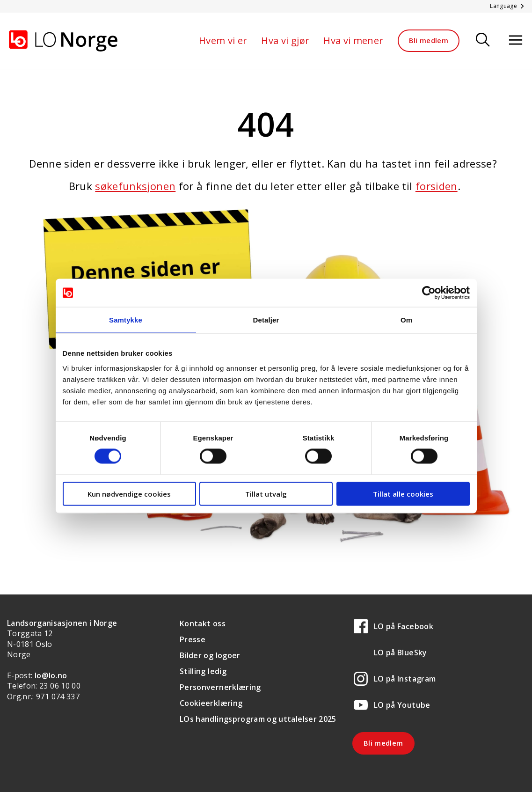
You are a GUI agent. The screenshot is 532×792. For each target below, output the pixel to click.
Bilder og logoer (210, 655)
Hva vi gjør (285, 40)
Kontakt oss (203, 623)
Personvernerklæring (220, 687)
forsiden (437, 186)
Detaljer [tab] (266, 320)
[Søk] (483, 40)
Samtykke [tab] (126, 320)
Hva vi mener (353, 40)
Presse (193, 639)
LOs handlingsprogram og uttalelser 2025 (258, 719)
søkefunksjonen (135, 186)
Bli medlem (429, 40)
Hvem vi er (223, 40)
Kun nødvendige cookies (129, 493)
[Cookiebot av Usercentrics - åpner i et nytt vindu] (429, 293)
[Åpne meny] (516, 40)
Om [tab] (406, 320)
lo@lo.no (51, 675)
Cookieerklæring (211, 703)
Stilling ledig (203, 671)
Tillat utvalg (266, 493)
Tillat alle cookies (403, 493)
